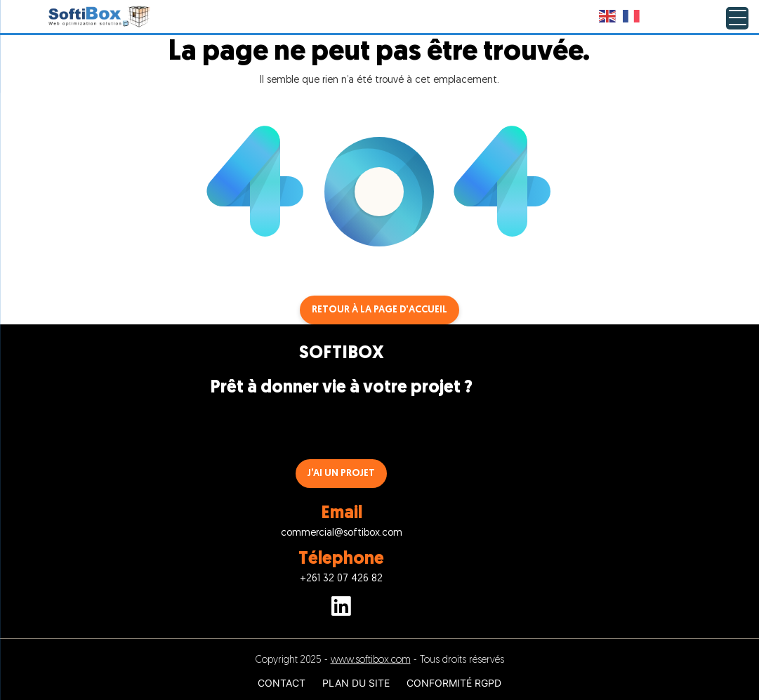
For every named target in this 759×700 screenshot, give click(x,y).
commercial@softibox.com (342, 533)
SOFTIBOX (342, 354)
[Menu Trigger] (737, 18)
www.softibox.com (371, 660)
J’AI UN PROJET (341, 474)
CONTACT (282, 683)
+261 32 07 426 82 (341, 579)
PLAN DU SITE (356, 683)
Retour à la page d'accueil (379, 310)
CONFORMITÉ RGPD (454, 683)
